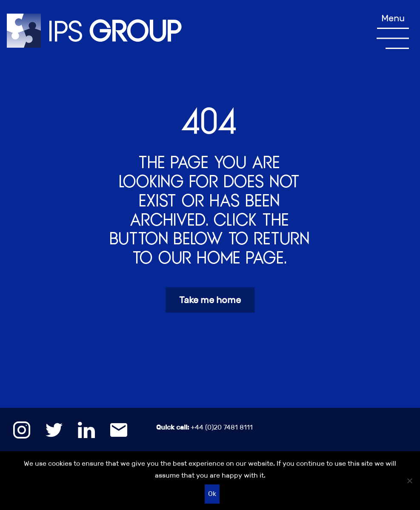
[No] (409, 481)
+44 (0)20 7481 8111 (204, 427)
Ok (212, 494)
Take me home (210, 300)
